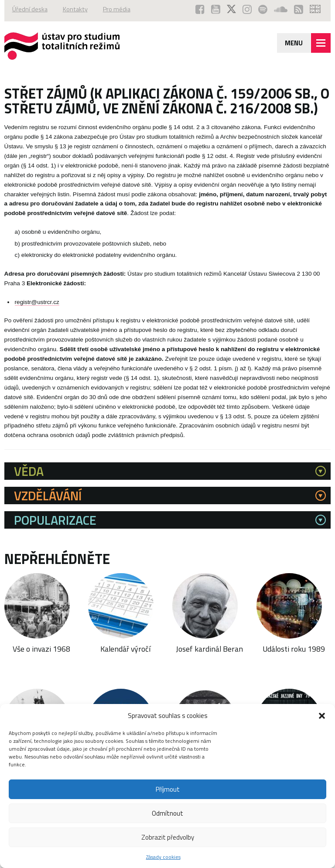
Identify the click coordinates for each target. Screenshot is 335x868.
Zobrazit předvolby (168, 837)
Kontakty (75, 9)
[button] (322, 716)
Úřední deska (30, 9)
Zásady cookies (163, 857)
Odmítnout (167, 813)
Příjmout (168, 789)
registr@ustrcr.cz (37, 302)
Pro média (117, 9)
